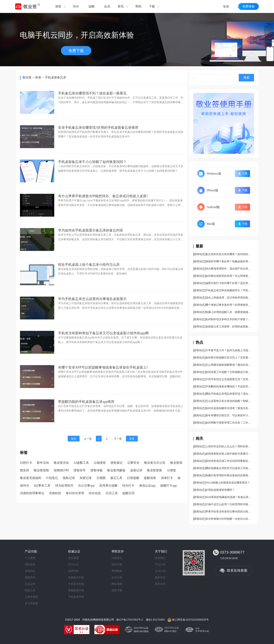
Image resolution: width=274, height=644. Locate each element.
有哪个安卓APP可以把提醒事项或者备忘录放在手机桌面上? (103, 367)
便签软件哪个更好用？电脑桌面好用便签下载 (229, 261)
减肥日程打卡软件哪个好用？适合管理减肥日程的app (229, 283)
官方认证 (73, 564)
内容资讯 (117, 558)
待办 (76, 6)
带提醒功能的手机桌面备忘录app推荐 (86, 402)
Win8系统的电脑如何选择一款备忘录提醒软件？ (229, 497)
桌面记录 (136, 470)
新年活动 (43, 463)
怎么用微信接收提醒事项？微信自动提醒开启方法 (229, 365)
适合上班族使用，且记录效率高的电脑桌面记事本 (229, 298)
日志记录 (30, 584)
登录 (226, 7)
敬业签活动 (61, 463)
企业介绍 (160, 571)
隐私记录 (69, 478)
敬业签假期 (41, 470)
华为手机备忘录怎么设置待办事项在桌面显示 (92, 299)
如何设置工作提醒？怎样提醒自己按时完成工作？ (229, 372)
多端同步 (30, 571)
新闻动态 (199, 254)
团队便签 (30, 564)
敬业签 (27, 77)
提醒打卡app (168, 486)
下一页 (118, 439)
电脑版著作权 (76, 590)
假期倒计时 (61, 470)
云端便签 (100, 463)
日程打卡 (26, 463)
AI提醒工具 (81, 463)
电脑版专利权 (76, 577)
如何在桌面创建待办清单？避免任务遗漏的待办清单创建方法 (229, 408)
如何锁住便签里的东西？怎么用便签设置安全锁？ (229, 276)
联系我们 (160, 558)
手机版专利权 (76, 584)
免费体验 (249, 6)
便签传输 (96, 470)
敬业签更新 (155, 470)
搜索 (246, 78)
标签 (38, 77)
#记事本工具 (42, 486)
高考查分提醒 (108, 486)
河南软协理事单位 (32, 493)
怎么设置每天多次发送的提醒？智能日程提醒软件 (229, 401)
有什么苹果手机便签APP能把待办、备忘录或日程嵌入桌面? (103, 196)
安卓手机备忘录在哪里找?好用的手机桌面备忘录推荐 (98, 128)
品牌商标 (73, 571)
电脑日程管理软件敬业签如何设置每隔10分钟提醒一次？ (229, 475)
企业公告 (117, 577)
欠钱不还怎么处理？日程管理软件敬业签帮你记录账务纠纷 (229, 504)
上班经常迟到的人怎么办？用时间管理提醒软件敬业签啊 (229, 446)
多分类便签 (31, 603)
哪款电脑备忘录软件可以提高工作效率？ (229, 468)
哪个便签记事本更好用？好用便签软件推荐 (229, 305)
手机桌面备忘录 (56, 77)
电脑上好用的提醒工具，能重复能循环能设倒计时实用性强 (229, 312)
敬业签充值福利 (31, 478)
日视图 (101, 478)
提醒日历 (128, 493)
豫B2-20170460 (155, 620)
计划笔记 (52, 478)
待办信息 (95, 493)
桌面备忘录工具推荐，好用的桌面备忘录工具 (229, 327)
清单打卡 (167, 478)
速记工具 (116, 478)
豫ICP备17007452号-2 (130, 620)
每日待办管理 (75, 493)
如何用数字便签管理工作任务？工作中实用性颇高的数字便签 (229, 423)
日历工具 (112, 493)
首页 (74, 439)
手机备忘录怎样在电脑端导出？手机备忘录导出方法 (229, 290)
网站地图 (117, 584)
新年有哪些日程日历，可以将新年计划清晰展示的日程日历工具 (229, 415)
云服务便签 (31, 597)
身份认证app (147, 486)
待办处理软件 (64, 486)
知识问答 (117, 564)
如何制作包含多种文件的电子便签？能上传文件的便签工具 (229, 319)
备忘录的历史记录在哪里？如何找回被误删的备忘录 (229, 254)
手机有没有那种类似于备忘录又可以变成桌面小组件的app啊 (103, 333)
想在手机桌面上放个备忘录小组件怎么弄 (89, 265)
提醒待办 (30, 577)
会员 (107, 6)
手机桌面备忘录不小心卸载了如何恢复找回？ (92, 162)
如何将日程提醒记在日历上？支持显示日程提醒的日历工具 (229, 358)
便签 (58, 6)
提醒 (92, 6)
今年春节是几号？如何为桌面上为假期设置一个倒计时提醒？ (229, 350)
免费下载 (76, 51)
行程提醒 (133, 478)
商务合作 (160, 584)
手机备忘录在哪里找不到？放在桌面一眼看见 (92, 93)
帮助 (138, 6)
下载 (152, 6)
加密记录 (86, 478)
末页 (132, 439)
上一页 (88, 439)
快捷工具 (30, 590)
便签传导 (80, 470)
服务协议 (160, 577)
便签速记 (116, 463)
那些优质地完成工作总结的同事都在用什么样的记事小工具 (229, 461)
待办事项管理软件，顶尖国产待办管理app (229, 269)
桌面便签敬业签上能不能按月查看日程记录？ (229, 454)
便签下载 (117, 590)
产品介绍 (160, 564)
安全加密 (73, 558)
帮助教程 (117, 571)
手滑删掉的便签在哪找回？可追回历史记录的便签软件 (229, 387)
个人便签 (30, 558)
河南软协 (55, 493)
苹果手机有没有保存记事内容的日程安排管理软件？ (229, 512)
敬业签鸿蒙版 (116, 470)
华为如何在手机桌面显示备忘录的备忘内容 (91, 230)
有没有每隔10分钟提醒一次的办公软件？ (229, 519)
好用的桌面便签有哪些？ (220, 490)
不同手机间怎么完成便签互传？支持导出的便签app (229, 379)
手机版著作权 (76, 597)
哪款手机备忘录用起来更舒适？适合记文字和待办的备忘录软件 (229, 394)
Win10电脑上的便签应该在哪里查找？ (228, 483)
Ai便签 (171, 470)
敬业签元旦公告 (155, 463)
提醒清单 (150, 478)
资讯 (121, 6)
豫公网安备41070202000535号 (190, 620)
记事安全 (133, 463)
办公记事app (86, 486)
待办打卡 (128, 486)
